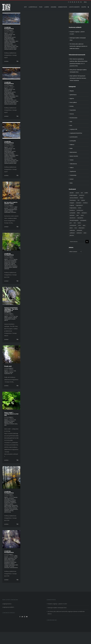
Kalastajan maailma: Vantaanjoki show (57, 608)
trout (9, 48)
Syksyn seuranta (74, 156)
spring (16, 424)
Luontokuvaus (80, 210)
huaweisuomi (13, 262)
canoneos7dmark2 (8, 35)
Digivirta (6, 33)
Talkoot (72, 168)
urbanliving (15, 508)
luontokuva (72, 210)
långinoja (6, 422)
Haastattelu (73, 110)
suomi (79, 225)
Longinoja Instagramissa (9, 28)
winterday (11, 511)
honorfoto (14, 500)
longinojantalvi (14, 505)
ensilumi (9, 560)
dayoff (8, 499)
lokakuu (13, 40)
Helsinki (6, 318)
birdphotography (73, 195)
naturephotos (7, 45)
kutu (10, 40)
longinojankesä (7, 265)
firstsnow (13, 560)
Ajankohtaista (73, 95)
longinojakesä (7, 374)
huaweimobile (7, 262)
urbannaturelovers (8, 267)
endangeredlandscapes (12, 210)
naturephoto (13, 43)
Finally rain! (8, 366)
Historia (72, 114)
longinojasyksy (12, 41)
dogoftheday (7, 421)
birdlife (86, 193)
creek (14, 35)
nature (17, 41)
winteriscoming (7, 512)
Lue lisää (6, 61)
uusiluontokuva (13, 48)
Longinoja (11, 31)
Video (71, 183)
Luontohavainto (74, 137)
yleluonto (11, 49)
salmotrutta (9, 46)
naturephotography (8, 44)
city (14, 316)
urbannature (13, 212)
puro (15, 45)
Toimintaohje (73, 175)
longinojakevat (79, 205)
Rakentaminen (73, 152)
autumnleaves (11, 558)
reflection (6, 266)
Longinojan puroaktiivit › (8, 607)
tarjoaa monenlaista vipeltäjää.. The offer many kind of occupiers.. (11, 310)
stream (10, 266)
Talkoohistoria (73, 164)
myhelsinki (72, 215)
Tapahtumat (73, 171)
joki (10, 263)
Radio (71, 148)
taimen (6, 48)
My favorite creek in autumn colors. (11, 203)
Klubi (71, 122)
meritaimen (84, 213)
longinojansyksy (8, 505)
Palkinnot (72, 145)
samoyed (12, 424)
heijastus (12, 499)
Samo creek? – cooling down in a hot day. (11, 414)
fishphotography (8, 37)
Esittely (72, 106)
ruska (5, 46)
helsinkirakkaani (8, 500)
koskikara (85, 203)
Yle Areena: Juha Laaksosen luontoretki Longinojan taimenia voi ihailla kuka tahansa (78, 46)
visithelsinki (7, 269)
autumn (15, 208)
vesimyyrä (13, 319)
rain (11, 374)
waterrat (6, 320)
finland (82, 198)
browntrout (82, 195)
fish (11, 36)
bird (82, 193)
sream (17, 46)
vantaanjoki (79, 230)
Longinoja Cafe (73, 129)
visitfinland (7, 49)
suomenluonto (73, 225)
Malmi (12, 265)
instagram (6, 40)
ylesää (15, 49)
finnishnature (7, 36)
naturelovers (7, 43)
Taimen (72, 160)
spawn (14, 46)
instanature (79, 203)
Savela (79, 223)
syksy (84, 225)
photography (83, 220)
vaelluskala (72, 230)
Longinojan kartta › (7, 604)
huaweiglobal (13, 261)
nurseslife (9, 507)
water (5, 425)
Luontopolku (73, 141)
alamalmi (15, 259)
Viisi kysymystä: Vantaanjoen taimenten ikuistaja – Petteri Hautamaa (78, 78)
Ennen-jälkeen (73, 102)
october (12, 45)
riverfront (6, 508)
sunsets (10, 508)
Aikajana (72, 91)
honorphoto (7, 501)
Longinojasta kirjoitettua (76, 133)
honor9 (9, 261)
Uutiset (72, 179)
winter (85, 233)
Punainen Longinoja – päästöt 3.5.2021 (57, 604)
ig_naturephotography (9, 39)
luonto (80, 208)
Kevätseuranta (73, 118)
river (17, 507)
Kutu (71, 125)
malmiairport (7, 424)
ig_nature (14, 37)
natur (78, 215)
